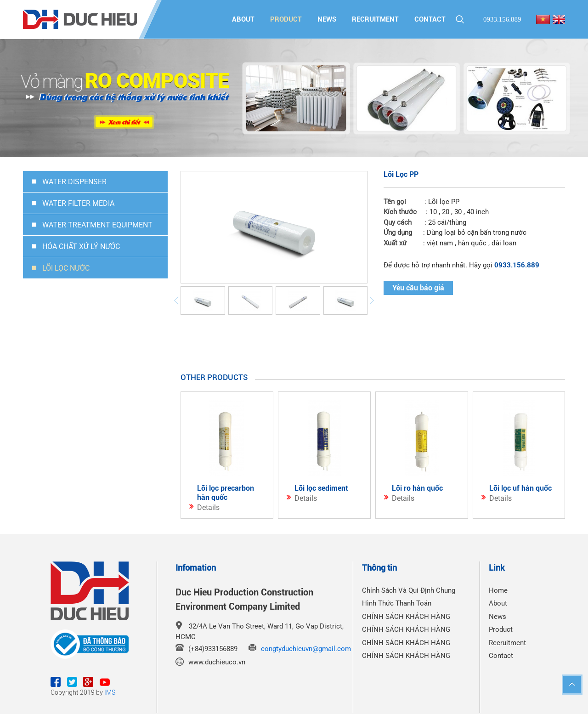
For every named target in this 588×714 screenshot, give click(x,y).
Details (208, 507)
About (243, 19)
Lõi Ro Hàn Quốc (417, 488)
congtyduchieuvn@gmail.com (306, 649)
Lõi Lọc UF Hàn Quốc (520, 488)
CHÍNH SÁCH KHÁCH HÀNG (406, 617)
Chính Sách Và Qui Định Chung (409, 590)
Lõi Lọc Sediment (321, 488)
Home (498, 590)
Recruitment (375, 19)
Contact (430, 19)
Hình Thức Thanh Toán (397, 603)
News (327, 19)
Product (286, 19)
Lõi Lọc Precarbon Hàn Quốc (226, 493)
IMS (110, 692)
